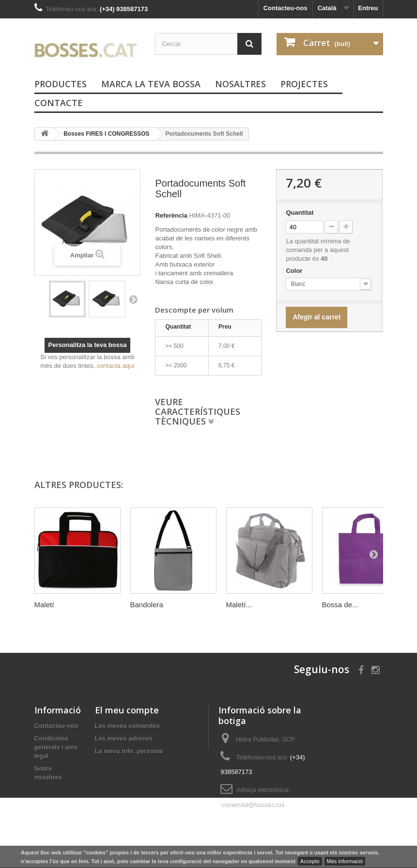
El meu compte (127, 710)
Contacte (59, 103)
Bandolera (147, 605)
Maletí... (239, 605)
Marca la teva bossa (151, 84)
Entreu (368, 8)
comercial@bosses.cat (252, 804)
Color (295, 271)
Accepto (310, 861)
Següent (133, 299)
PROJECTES (304, 84)
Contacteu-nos (286, 8)
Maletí (44, 605)
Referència (171, 215)
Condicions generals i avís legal (56, 747)
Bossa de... (340, 605)
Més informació (345, 861)
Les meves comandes (127, 726)
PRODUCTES (61, 84)
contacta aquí (116, 366)
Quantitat (300, 213)
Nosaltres (240, 84)
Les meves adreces (124, 738)
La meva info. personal (129, 751)
